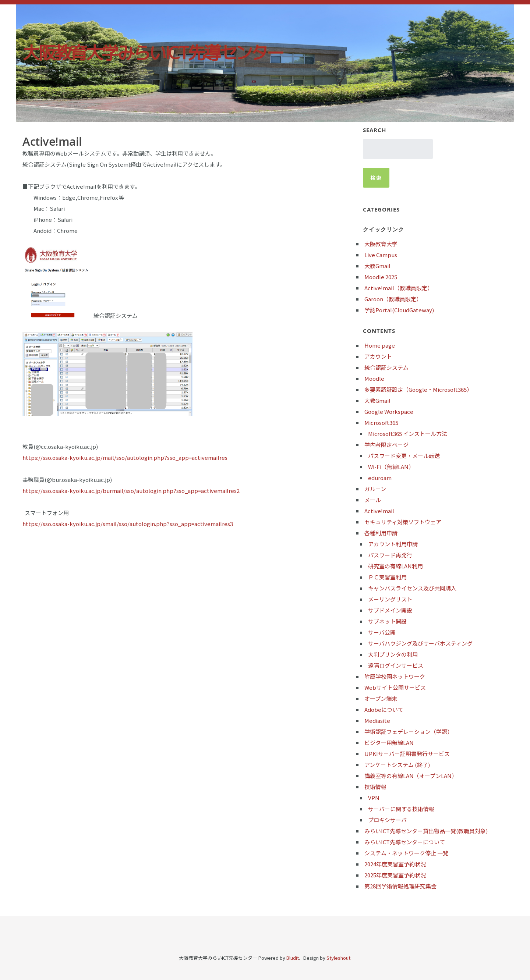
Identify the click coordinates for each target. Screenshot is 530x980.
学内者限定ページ (386, 445)
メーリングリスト (390, 599)
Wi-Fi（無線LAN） (391, 467)
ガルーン (375, 489)
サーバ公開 (382, 632)
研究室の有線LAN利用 (395, 566)
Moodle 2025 (381, 277)
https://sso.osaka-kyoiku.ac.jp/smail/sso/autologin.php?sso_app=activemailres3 (128, 524)
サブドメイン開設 (390, 610)
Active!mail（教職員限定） (399, 288)
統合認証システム (386, 367)
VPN (374, 798)
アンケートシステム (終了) (397, 765)
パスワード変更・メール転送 (404, 456)
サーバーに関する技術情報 (401, 809)
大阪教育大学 (381, 244)
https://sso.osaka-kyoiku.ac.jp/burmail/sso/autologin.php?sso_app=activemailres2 (131, 491)
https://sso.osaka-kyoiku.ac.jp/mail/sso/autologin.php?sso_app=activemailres (125, 457)
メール (373, 500)
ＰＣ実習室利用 (387, 577)
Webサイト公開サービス (395, 687)
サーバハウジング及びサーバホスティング (420, 643)
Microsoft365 (381, 422)
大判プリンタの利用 (393, 654)
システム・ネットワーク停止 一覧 (406, 853)
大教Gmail (377, 266)
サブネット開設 (387, 621)
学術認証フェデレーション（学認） (409, 732)
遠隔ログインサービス (396, 665)
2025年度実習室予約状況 (395, 875)
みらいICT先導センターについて (405, 842)
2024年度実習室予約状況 (395, 864)
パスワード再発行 (390, 555)
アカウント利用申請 (393, 544)
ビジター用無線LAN (389, 743)
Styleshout (338, 958)
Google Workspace (389, 411)
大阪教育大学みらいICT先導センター (153, 53)
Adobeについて (384, 709)
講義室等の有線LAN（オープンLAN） (411, 776)
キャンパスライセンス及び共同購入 (412, 588)
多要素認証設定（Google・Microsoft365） (418, 389)
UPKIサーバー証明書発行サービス (407, 754)
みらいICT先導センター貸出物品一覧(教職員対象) (426, 831)
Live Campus (381, 255)
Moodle (374, 378)
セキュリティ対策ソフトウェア (403, 522)
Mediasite (377, 720)
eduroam (380, 478)
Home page (380, 345)
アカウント (378, 356)
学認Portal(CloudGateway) (399, 310)
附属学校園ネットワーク (395, 676)
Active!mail (379, 511)
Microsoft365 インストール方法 (408, 434)
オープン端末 (381, 698)
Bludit (293, 958)
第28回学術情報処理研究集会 (400, 886)
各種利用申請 (381, 533)
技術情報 (375, 787)
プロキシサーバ (387, 820)
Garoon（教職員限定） (393, 299)
